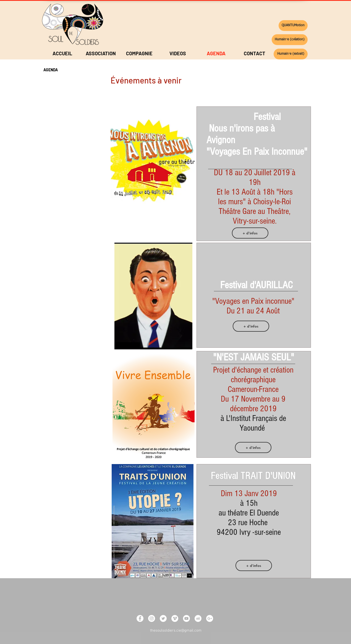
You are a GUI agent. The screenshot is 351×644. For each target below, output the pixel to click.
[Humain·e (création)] (290, 40)
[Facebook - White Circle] (140, 618)
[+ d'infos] (250, 233)
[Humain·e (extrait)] (291, 54)
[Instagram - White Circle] (152, 618)
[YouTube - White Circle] (186, 618)
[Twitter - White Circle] (163, 618)
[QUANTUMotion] (293, 26)
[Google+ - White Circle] (210, 618)
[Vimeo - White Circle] (175, 618)
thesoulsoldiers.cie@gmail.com (176, 631)
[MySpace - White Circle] (198, 618)
